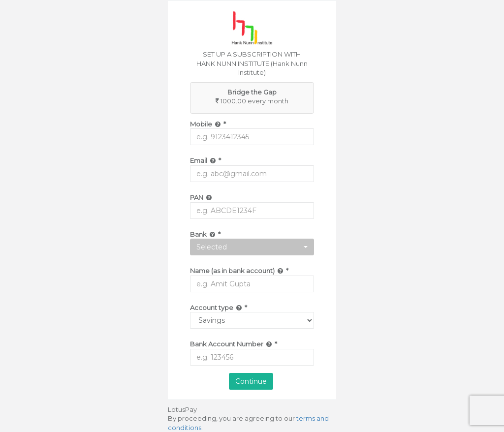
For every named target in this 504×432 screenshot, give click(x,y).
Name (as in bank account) (239, 271)
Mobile (208, 124)
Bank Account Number (234, 344)
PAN (202, 197)
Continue (251, 381)
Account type (219, 308)
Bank (205, 234)
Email (205, 160)
